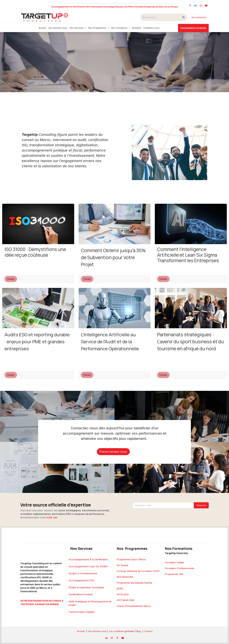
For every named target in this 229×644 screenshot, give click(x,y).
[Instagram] (201, 5)
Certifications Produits (81, 594)
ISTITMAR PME (126, 600)
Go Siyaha (122, 565)
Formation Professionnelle (179, 568)
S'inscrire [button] (201, 505)
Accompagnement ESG (81, 580)
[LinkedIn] (195, 5)
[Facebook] (190, 5)
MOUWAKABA (125, 577)
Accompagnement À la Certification (88, 559)
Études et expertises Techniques (86, 587)
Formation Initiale (174, 562)
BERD (120, 589)
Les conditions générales (122, 631)
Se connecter (199, 17)
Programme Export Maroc (131, 559)
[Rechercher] (184, 17)
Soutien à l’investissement (83, 573)
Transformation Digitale (81, 612)
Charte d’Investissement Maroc (134, 606)
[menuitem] (42, 28)
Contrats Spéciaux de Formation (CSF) (138, 571)
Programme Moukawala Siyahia (134, 583)
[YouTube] (206, 5)
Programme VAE (174, 574)
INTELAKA (123, 594)
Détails (11, 279)
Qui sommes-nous (97, 631)
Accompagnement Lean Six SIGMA (88, 566)
